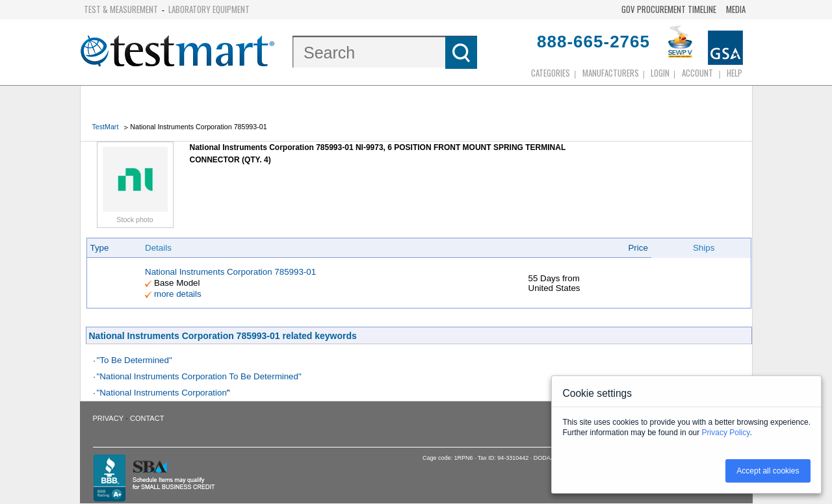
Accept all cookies (768, 471)
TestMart (106, 127)
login (660, 73)
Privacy (108, 418)
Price (638, 248)
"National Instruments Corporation (162, 393)
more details (178, 294)
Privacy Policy (726, 433)
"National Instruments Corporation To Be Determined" (199, 376)
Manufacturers (611, 73)
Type (100, 248)
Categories (551, 73)
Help (734, 73)
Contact (147, 418)
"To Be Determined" (135, 360)
